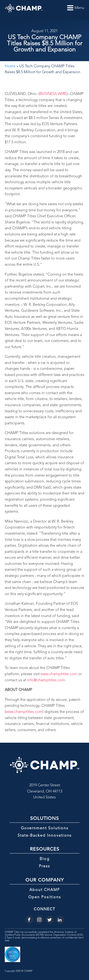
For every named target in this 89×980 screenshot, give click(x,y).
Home (10, 66)
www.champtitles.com (59, 674)
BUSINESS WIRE (53, 94)
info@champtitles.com (46, 680)
